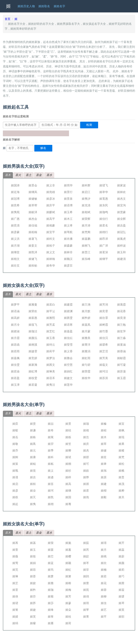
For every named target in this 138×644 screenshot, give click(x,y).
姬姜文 (33, 246)
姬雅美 (86, 338)
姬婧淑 (15, 331)
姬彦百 (68, 266)
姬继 (68, 491)
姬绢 (15, 623)
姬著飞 (33, 239)
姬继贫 (15, 252)
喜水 (49, 175)
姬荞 (33, 603)
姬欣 (104, 563)
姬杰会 (33, 219)
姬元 (33, 451)
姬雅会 (68, 358)
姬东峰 (86, 259)
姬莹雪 (68, 345)
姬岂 (86, 437)
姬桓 (33, 484)
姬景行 (68, 192)
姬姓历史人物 (26, 6)
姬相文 (15, 259)
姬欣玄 (15, 266)
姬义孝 (68, 225)
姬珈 (51, 590)
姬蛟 (15, 430)
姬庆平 (51, 205)
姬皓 (86, 471)
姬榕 (68, 583)
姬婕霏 (33, 351)
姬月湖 (15, 246)
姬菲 (86, 570)
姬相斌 (86, 212)
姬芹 (121, 543)
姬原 (104, 477)
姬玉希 (68, 212)
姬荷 (68, 623)
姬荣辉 (86, 219)
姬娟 (33, 563)
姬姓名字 (59, 6)
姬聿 (104, 464)
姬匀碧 (86, 365)
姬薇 (15, 556)
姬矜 (33, 590)
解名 (43, 148)
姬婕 (33, 610)
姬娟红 (68, 371)
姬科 (51, 457)
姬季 (51, 451)
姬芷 (15, 583)
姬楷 (104, 491)
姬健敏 (33, 199)
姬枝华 (86, 378)
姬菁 (86, 617)
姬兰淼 (121, 338)
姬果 (121, 444)
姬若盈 (15, 378)
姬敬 (15, 444)
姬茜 (121, 583)
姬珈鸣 (104, 212)
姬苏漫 (121, 371)
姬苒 (15, 543)
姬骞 (68, 504)
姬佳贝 (104, 338)
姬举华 (104, 192)
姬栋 (33, 437)
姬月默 (86, 311)
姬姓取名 (44, 6)
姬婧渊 (68, 311)
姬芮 (86, 550)
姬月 (104, 550)
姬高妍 (15, 318)
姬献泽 (33, 212)
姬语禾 (51, 378)
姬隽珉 (15, 212)
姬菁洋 (86, 345)
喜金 (39, 175)
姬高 (68, 484)
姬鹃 (86, 576)
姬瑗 (121, 596)
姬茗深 (104, 252)
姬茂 (121, 484)
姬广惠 (15, 219)
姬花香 (121, 311)
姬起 (15, 504)
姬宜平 (51, 232)
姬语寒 (68, 325)
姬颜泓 (33, 338)
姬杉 (68, 471)
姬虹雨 (86, 358)
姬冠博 (15, 199)
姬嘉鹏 (86, 239)
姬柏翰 (33, 232)
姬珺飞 (104, 185)
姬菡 (33, 543)
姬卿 (68, 451)
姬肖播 (68, 239)
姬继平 (104, 259)
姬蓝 (51, 563)
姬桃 (104, 556)
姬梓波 (121, 246)
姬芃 (33, 497)
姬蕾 (86, 583)
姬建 (104, 484)
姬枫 (121, 430)
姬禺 (33, 444)
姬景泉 (68, 199)
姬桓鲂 (33, 266)
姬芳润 (104, 305)
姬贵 (121, 477)
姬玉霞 (121, 378)
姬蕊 (121, 550)
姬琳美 (51, 371)
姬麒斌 (51, 212)
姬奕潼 (121, 318)
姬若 (104, 576)
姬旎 (68, 543)
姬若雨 (15, 351)
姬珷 (68, 457)
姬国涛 (15, 185)
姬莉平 (51, 351)
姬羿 (51, 444)
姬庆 (86, 444)
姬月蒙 (86, 331)
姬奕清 (15, 225)
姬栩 (51, 504)
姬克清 (86, 205)
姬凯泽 (33, 252)
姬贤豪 (121, 212)
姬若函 (15, 345)
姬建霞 (68, 305)
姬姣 (33, 583)
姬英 (121, 610)
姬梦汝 (51, 358)
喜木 (8, 175)
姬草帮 (33, 205)
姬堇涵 (121, 345)
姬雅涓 (86, 351)
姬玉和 (121, 252)
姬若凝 (33, 385)
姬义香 (68, 351)
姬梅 (68, 590)
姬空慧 (68, 365)
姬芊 (104, 617)
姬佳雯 (15, 365)
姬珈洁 (33, 331)
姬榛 (104, 424)
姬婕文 (68, 378)
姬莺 (15, 563)
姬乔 (15, 451)
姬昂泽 (104, 239)
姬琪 (86, 603)
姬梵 (121, 457)
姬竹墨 (104, 331)
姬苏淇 (104, 378)
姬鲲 (33, 464)
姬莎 (51, 603)
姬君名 (104, 225)
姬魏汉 (68, 259)
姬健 (104, 451)
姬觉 (33, 471)
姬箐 (15, 610)
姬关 (121, 497)
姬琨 (121, 437)
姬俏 (86, 596)
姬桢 (104, 430)
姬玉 (33, 550)
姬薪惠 (33, 318)
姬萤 (51, 543)
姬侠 (15, 596)
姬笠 (68, 444)
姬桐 (68, 464)
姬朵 (68, 610)
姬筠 (51, 570)
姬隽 (33, 504)
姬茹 (86, 543)
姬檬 (33, 623)
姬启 (15, 484)
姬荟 (33, 576)
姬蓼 (68, 603)
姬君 (86, 491)
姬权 (15, 497)
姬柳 (104, 596)
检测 (89, 125)
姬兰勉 (121, 325)
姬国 (68, 497)
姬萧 (51, 576)
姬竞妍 (33, 358)
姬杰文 (121, 199)
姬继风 (33, 192)
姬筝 (51, 617)
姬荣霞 (86, 371)
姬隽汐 (86, 199)
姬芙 (33, 617)
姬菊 (51, 596)
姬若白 (51, 305)
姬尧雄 (51, 192)
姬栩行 (104, 232)
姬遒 (51, 477)
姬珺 (15, 603)
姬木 (104, 437)
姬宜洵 (121, 205)
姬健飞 (33, 259)
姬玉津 (15, 385)
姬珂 (51, 491)
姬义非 (51, 185)
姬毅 (104, 497)
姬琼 (33, 570)
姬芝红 (51, 331)
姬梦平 (15, 305)
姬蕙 (68, 550)
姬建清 (121, 259)
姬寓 (51, 437)
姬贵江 (86, 252)
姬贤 (33, 424)
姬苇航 (68, 232)
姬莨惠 (104, 199)
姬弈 (15, 424)
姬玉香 (51, 338)
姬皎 (86, 556)
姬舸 (15, 457)
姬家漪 (33, 365)
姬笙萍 (121, 331)
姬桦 (121, 491)
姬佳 (104, 603)
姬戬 (15, 471)
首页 (8, 19)
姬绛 (51, 610)
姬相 (86, 430)
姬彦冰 (51, 199)
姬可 (86, 464)
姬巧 (121, 576)
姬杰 (86, 451)
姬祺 (86, 484)
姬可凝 (121, 365)
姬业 (33, 491)
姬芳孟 (51, 325)
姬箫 (68, 576)
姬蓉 (104, 590)
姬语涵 (15, 311)
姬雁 (51, 623)
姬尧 (86, 497)
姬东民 (104, 205)
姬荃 (15, 590)
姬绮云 (51, 345)
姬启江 (86, 192)
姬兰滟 (86, 305)
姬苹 (86, 610)
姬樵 (121, 471)
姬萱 (15, 550)
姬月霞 (15, 338)
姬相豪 (51, 225)
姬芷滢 (104, 351)
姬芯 (51, 556)
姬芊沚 (51, 311)
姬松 (121, 464)
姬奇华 (51, 266)
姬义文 (51, 252)
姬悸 (86, 477)
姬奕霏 (104, 311)
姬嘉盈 (68, 331)
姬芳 (68, 596)
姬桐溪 (33, 345)
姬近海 (15, 192)
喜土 (29, 175)
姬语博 (68, 205)
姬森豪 (68, 246)
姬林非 (68, 252)
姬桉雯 (33, 378)
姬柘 (51, 464)
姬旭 (104, 471)
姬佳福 (33, 225)
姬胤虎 (121, 239)
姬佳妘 (68, 338)
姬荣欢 (33, 311)
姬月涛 (86, 225)
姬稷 (121, 451)
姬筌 (51, 484)
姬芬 (33, 596)
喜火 (18, 175)
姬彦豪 (15, 232)
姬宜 (121, 424)
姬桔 (68, 430)
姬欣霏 (104, 318)
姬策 (15, 464)
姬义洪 (15, 239)
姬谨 (15, 477)
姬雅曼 (33, 305)
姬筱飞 (33, 325)
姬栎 (68, 437)
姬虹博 (33, 371)
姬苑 (86, 590)
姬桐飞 (86, 246)
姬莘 (104, 444)
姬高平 (51, 219)
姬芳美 (104, 358)
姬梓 (68, 477)
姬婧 (15, 617)
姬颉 (86, 424)
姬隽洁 (51, 385)
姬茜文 (51, 365)
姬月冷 (15, 325)
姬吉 (33, 477)
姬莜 (121, 590)
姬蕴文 (104, 365)
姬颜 (121, 563)
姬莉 (121, 570)
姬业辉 (121, 219)
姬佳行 (104, 219)
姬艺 (104, 610)
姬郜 (121, 617)
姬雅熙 (51, 318)
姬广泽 (104, 246)
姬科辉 (86, 185)
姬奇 (51, 430)
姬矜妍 (86, 318)
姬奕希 (15, 205)
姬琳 (15, 576)
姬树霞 (104, 325)
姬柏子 (51, 246)
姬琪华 (68, 185)
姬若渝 (15, 371)
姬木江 (68, 219)
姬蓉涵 (121, 351)
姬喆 (51, 424)
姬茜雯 (68, 318)
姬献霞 (121, 358)
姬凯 (51, 497)
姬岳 (15, 437)
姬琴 (121, 603)
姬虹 (68, 570)
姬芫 (15, 570)
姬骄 (86, 457)
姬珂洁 (104, 371)
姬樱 (68, 556)
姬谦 (33, 430)
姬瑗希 (104, 345)
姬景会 (33, 185)
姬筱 (33, 556)
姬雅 (51, 583)
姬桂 (68, 617)
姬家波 (121, 185)
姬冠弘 (121, 232)
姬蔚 (121, 556)
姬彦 (15, 491)
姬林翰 (51, 259)
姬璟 (104, 543)
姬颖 (68, 563)
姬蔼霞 (121, 305)
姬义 (51, 471)
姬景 (68, 424)
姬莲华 (68, 385)
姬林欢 (121, 192)
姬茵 (51, 550)
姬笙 (104, 457)
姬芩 (86, 563)
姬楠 (104, 570)
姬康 (33, 457)
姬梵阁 (86, 232)
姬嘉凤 (86, 325)
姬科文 (51, 239)
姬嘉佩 (15, 358)
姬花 (104, 583)
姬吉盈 (121, 225)
